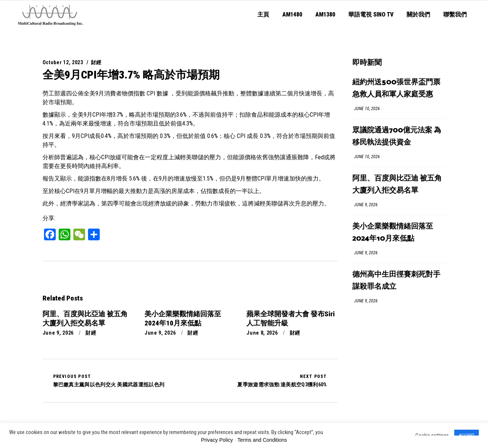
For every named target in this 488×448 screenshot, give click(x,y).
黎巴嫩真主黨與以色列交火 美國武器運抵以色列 (109, 380)
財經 (96, 62)
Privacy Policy (217, 440)
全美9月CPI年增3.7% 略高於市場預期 (131, 75)
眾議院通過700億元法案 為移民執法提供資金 (397, 136)
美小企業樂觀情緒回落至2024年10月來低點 (393, 233)
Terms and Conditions (262, 440)
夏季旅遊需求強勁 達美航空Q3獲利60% (282, 380)
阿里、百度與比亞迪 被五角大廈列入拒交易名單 (397, 185)
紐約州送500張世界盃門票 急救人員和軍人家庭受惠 (396, 88)
